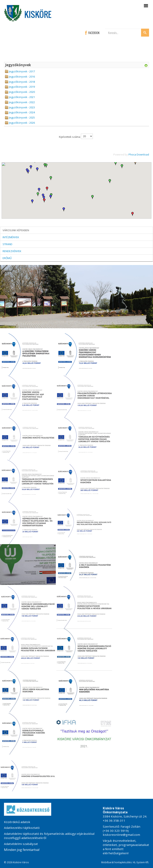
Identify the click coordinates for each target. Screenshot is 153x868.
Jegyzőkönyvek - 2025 (22, 117)
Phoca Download (139, 154)
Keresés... (105, 29)
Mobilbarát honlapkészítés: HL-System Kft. (125, 862)
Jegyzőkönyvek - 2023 (22, 107)
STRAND (7, 244)
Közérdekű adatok (17, 822)
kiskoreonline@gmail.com (121, 835)
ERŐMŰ (7, 258)
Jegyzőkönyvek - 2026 (22, 123)
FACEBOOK (92, 33)
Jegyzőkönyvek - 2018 (22, 82)
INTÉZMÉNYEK (11, 237)
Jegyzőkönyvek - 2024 (22, 112)
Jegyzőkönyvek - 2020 (22, 92)
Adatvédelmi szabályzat (21, 844)
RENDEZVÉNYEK (12, 251)
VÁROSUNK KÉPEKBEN (16, 230)
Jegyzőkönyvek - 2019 (22, 87)
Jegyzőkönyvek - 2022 (22, 102)
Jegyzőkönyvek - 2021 (22, 97)
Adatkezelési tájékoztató (22, 828)
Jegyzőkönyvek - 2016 (22, 77)
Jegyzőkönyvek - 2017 (22, 71)
